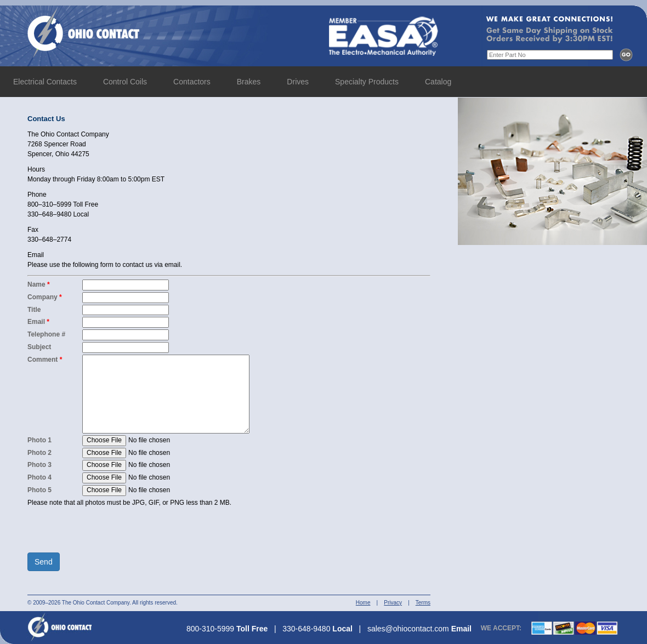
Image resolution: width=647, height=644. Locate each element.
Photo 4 (39, 477)
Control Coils (125, 82)
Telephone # (46, 334)
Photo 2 (39, 453)
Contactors (192, 82)
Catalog (438, 82)
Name (39, 284)
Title (34, 310)
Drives (298, 82)
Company (45, 297)
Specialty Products (367, 82)
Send (44, 562)
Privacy (393, 603)
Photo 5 (39, 490)
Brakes (249, 82)
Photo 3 (39, 465)
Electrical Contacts (45, 82)
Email (38, 322)
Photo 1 (39, 440)
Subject (39, 347)
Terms (423, 603)
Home (363, 603)
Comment (45, 360)
